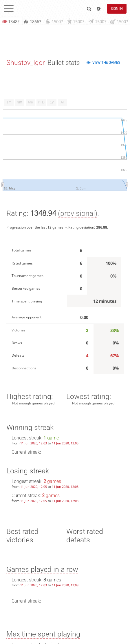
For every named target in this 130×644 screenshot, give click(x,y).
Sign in (117, 9)
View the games (106, 63)
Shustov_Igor (26, 63)
